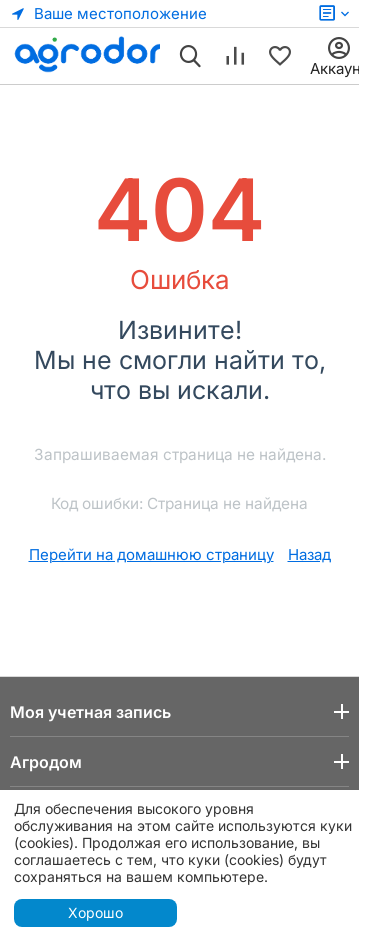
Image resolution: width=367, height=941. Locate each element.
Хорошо (95, 912)
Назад (309, 554)
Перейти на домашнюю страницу (151, 554)
